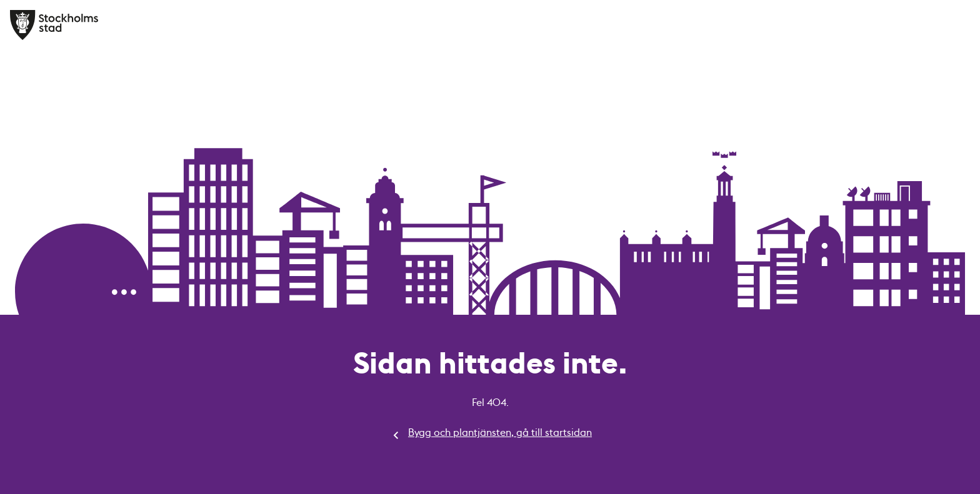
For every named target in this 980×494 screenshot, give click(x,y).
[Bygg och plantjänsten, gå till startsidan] (55, 25)
